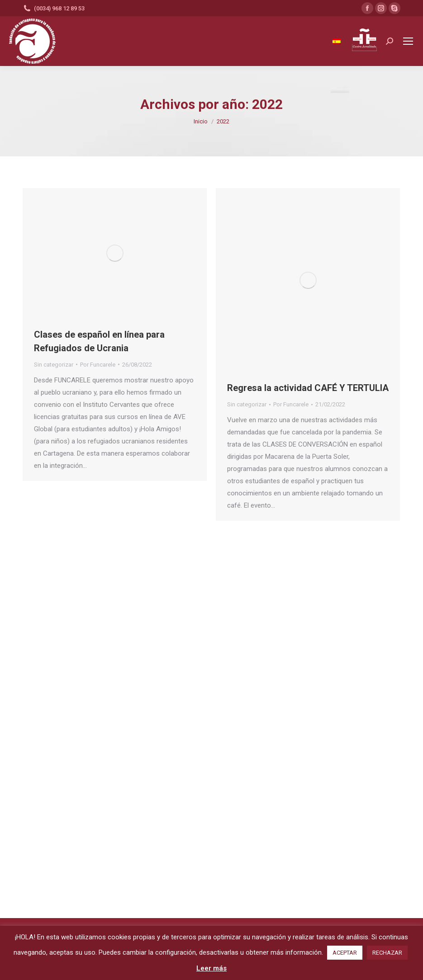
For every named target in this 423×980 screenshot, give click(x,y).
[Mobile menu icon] (408, 41)
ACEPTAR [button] (345, 953)
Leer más (211, 968)
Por (98, 365)
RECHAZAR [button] (387, 953)
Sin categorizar (54, 365)
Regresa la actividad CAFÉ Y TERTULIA (308, 388)
